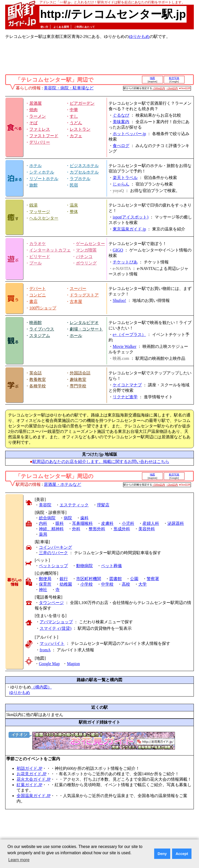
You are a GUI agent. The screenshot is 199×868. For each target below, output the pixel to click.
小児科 (128, 523)
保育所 (45, 584)
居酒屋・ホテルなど (62, 484)
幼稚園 (66, 584)
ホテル (35, 166)
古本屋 (76, 302)
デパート (38, 289)
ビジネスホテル (84, 166)
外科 (76, 529)
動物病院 (84, 566)
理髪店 (103, 505)
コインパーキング (55, 547)
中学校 (107, 584)
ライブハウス (42, 329)
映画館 (35, 323)
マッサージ (40, 212)
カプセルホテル (84, 172)
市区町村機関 (89, 579)
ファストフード (44, 136)
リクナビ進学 (125, 397)
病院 (68, 518)
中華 (74, 110)
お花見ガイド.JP (31, 774)
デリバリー (40, 142)
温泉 (74, 205)
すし (74, 116)
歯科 (84, 518)
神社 (43, 590)
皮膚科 (107, 523)
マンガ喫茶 (86, 250)
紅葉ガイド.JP (29, 785)
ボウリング (86, 263)
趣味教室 (78, 379)
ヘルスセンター (44, 218)
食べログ (121, 146)
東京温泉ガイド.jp (129, 229)
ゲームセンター (90, 244)
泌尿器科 (176, 523)
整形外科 (97, 529)
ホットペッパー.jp (129, 134)
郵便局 (45, 579)
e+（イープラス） (129, 334)
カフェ (76, 136)
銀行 (64, 579)
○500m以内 (159, 88)
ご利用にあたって (84, 27)
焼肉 (33, 110)
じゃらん (121, 184)
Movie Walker (125, 346)
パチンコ (84, 257)
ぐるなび (121, 115)
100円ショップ (43, 308)
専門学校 (78, 386)
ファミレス (40, 129)
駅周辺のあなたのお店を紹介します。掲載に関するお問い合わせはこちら (101, 462)
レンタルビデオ (84, 323)
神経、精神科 (51, 529)
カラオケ (38, 244)
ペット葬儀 (111, 566)
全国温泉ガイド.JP (34, 796)
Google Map (49, 664)
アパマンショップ (56, 622)
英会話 (35, 373)
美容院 (45, 505)
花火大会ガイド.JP (34, 779)
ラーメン (38, 116)
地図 (152, 78)
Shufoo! (119, 300)
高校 (126, 584)
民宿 (74, 185)
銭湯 (33, 205)
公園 (134, 579)
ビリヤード (40, 257)
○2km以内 (172, 88)
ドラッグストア (84, 295)
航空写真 (174, 78)
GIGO (118, 250)
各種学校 (38, 386)
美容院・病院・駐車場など (69, 88)
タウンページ (51, 603)
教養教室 (38, 379)
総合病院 (47, 518)
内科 (43, 523)
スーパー (78, 289)
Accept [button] (182, 854)
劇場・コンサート (86, 329)
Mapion (73, 664)
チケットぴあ (125, 262)
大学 (143, 584)
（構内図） (41, 687)
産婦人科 (151, 523)
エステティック (74, 505)
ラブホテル (80, 179)
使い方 (44, 27)
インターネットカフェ (50, 250)
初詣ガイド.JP (29, 768)
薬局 (43, 534)
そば (33, 123)
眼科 (60, 523)
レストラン (80, 129)
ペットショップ (53, 566)
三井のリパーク (53, 553)
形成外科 (122, 529)
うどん (76, 123)
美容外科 (147, 529)
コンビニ (38, 295)
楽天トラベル (125, 178)
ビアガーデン (82, 103)
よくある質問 (61, 27)
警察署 (153, 579)
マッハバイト (52, 643)
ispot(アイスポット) (131, 217)
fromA (45, 650)
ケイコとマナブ (127, 385)
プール (35, 263)
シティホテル (42, 172)
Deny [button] (162, 854)
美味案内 (121, 122)
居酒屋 (35, 103)
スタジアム (40, 336)
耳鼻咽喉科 (82, 523)
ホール (76, 336)
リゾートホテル (44, 179)
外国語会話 (80, 373)
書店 (33, 302)
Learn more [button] (19, 860)
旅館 (33, 185)
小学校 (87, 584)
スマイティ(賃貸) (56, 628)
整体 (74, 212)
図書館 (116, 579)
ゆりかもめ (139, 37)
